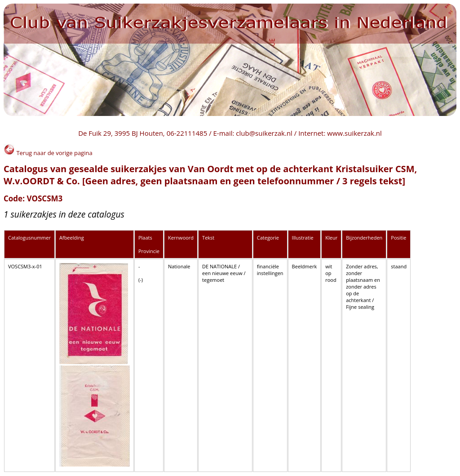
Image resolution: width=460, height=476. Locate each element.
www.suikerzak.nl (354, 133)
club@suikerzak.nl (264, 133)
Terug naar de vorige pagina (48, 153)
